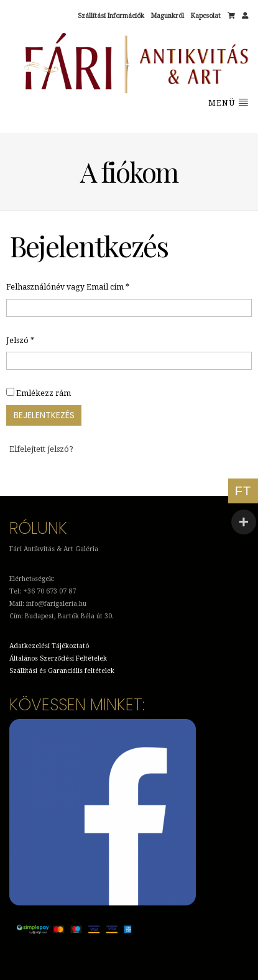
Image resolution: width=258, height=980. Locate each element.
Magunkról (168, 16)
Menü (228, 103)
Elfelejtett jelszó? (41, 449)
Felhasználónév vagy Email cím (68, 286)
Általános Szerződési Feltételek (58, 658)
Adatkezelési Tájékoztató (49, 646)
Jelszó (20, 340)
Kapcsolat (206, 16)
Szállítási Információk (111, 16)
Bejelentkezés (44, 415)
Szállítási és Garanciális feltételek (62, 671)
